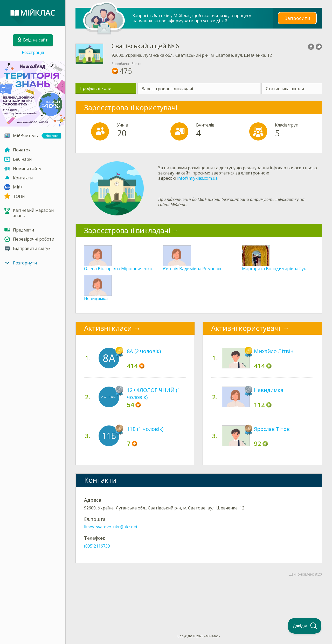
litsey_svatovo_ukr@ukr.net (111, 527)
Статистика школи (285, 89)
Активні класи (108, 328)
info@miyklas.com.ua (197, 178)
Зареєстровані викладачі (167, 89)
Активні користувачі (246, 328)
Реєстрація (33, 52)
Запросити (297, 18)
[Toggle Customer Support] (305, 626)
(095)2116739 (97, 546)
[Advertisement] (199, 597)
